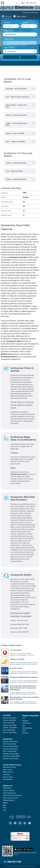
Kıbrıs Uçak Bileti (9, 730)
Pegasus (25, 721)
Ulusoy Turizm (8, 777)
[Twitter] (15, 823)
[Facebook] (10, 823)
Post (4, 808)
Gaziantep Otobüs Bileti (11, 756)
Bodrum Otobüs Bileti (10, 759)
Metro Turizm (8, 770)
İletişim (5, 803)
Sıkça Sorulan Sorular (11, 798)
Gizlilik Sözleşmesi (9, 793)
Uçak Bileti (7, 715)
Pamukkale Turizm (9, 767)
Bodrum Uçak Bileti (10, 732)
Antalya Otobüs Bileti (10, 749)
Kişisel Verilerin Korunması (12, 795)
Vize (4, 810)
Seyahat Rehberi (9, 800)
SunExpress (26, 723)
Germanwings (27, 728)
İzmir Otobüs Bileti (9, 744)
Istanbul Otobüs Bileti (10, 746)
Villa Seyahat (7, 779)
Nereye (25, 22)
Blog (4, 805)
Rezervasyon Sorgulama (30, 12)
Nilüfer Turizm (8, 772)
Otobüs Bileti (8, 739)
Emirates (25, 733)
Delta (24, 730)
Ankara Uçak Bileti (9, 720)
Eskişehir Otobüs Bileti (11, 754)
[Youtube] (30, 823)
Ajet (24, 726)
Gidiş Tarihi (8, 31)
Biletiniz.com (8, 786)
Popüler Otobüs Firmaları (12, 765)
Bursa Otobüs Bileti (10, 751)
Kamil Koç (6, 775)
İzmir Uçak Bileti (9, 723)
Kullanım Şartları (9, 791)
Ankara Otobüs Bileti (10, 741)
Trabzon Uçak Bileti (10, 728)
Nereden (7, 22)
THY (24, 718)
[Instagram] (20, 823)
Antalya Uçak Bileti (10, 725)
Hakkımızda (7, 788)
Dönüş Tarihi (9, 39)
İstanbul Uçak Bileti (10, 718)
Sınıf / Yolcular (9, 48)
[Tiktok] (25, 823)
